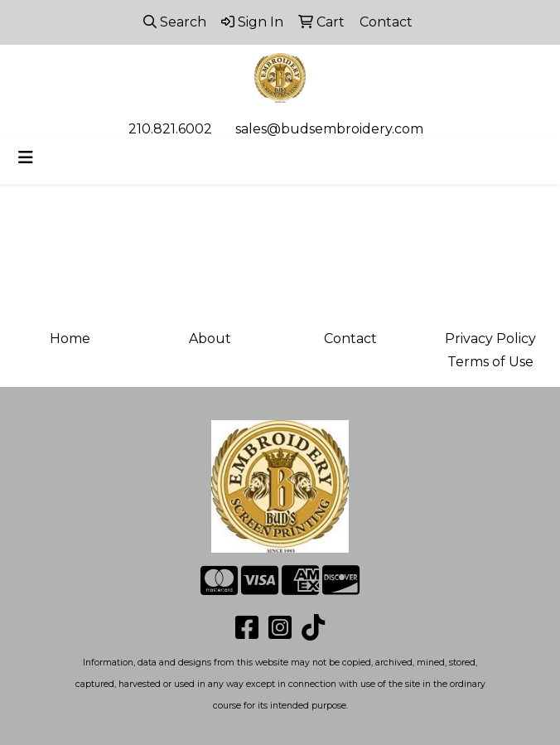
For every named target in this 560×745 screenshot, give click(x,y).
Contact (350, 339)
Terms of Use (490, 362)
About (210, 339)
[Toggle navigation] (26, 157)
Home (70, 339)
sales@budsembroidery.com (329, 129)
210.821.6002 (170, 129)
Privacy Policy (490, 339)
